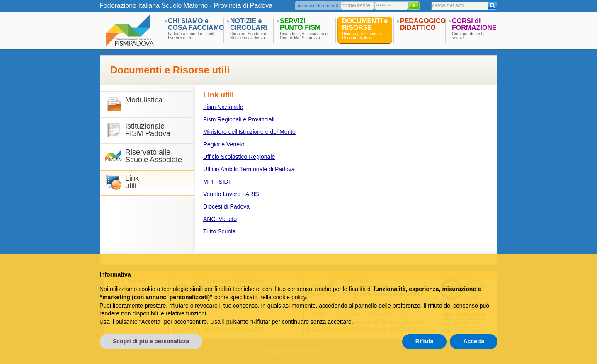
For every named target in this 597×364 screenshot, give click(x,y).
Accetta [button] (474, 341)
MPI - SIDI (217, 182)
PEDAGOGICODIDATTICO (423, 24)
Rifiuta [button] (425, 341)
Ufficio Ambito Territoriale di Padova (249, 169)
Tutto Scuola (219, 231)
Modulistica (144, 100)
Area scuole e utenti (318, 6)
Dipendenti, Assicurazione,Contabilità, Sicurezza (304, 36)
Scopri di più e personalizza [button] (151, 341)
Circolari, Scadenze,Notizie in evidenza (249, 36)
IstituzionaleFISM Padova (148, 130)
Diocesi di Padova (226, 206)
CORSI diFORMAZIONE (474, 24)
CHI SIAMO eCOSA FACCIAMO (196, 24)
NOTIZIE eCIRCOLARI (249, 24)
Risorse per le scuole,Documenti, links (362, 36)
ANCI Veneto (220, 219)
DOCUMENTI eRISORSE (365, 24)
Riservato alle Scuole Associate (154, 156)
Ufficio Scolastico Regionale (239, 157)
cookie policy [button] (290, 297)
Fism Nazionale (223, 107)
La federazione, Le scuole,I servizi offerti (192, 36)
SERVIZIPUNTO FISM (300, 24)
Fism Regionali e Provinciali (239, 119)
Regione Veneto (224, 144)
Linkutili (132, 182)
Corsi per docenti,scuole (468, 36)
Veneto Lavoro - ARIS (231, 194)
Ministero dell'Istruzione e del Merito (249, 132)
